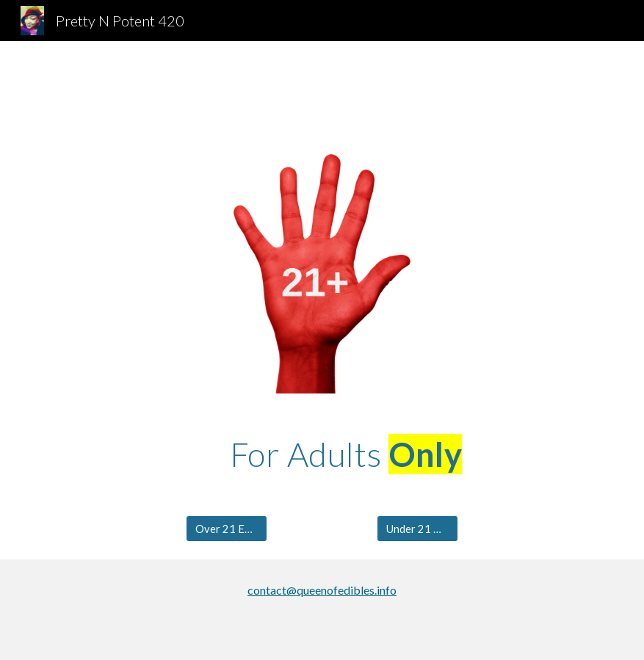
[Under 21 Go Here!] (417, 529)
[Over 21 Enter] (227, 529)
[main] (346, 454)
